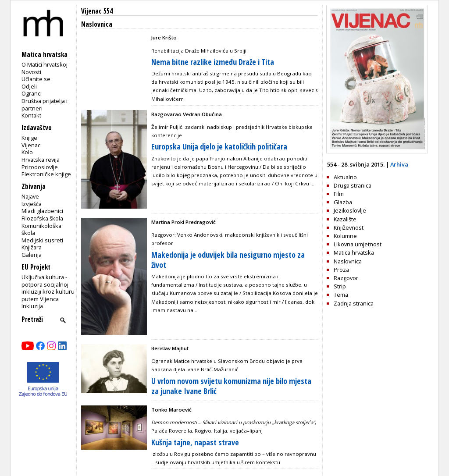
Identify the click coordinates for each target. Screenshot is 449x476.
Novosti (31, 72)
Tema (341, 295)
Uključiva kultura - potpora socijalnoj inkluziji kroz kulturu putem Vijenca (48, 288)
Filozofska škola (42, 218)
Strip (340, 286)
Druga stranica (353, 185)
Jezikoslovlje (350, 210)
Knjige (29, 138)
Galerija (32, 255)
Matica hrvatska (354, 252)
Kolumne (345, 236)
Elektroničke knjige (46, 174)
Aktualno (345, 177)
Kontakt (31, 115)
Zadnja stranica (354, 303)
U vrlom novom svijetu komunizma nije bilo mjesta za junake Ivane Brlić (231, 386)
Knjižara (32, 247)
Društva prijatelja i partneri (45, 105)
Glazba (343, 202)
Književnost (349, 227)
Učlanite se (36, 79)
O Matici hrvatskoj (45, 64)
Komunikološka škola (41, 229)
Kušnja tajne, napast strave (195, 442)
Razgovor (346, 278)
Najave (30, 196)
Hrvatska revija (41, 160)
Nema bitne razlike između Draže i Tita (213, 62)
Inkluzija (32, 306)
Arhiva (399, 164)
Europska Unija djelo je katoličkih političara (219, 146)
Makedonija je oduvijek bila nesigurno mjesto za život (228, 260)
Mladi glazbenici (42, 211)
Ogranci (32, 93)
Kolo (27, 152)
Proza (341, 270)
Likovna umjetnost (358, 244)
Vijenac (31, 145)
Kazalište (345, 219)
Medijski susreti (42, 240)
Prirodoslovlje (40, 167)
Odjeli (29, 86)
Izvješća (32, 204)
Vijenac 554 (97, 11)
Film (339, 194)
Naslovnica (348, 261)
